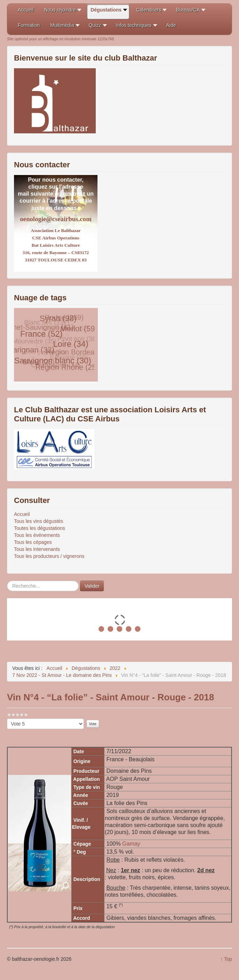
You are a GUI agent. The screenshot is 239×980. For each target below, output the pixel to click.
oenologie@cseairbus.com (56, 219)
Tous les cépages (33, 542)
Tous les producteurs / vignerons (49, 556)
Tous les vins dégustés (39, 521)
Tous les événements (37, 535)
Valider (92, 586)
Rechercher (7, 581)
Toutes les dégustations (39, 528)
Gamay (131, 844)
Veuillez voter (7, 719)
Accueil (22, 514)
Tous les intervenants (37, 549)
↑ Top (226, 959)
